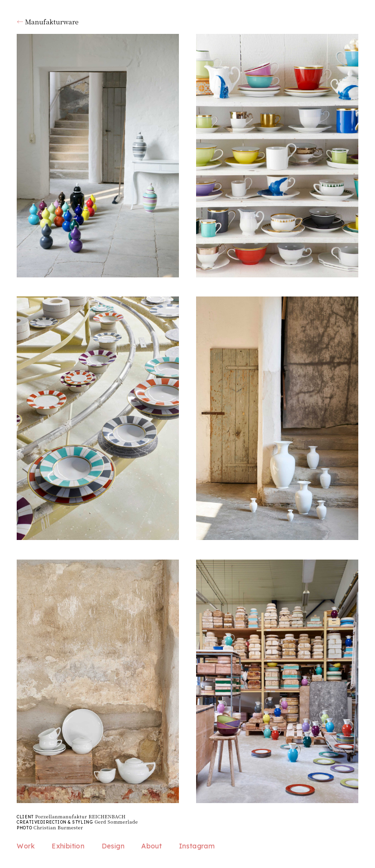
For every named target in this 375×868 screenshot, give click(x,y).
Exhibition (68, 846)
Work (26, 846)
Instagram (197, 846)
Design (113, 846)
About (151, 846)
